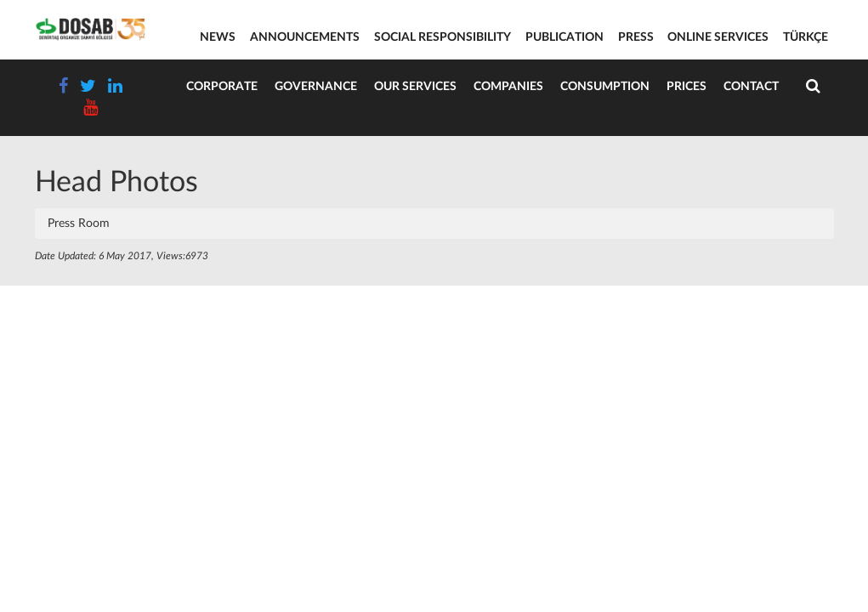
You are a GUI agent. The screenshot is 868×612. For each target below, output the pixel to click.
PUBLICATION (564, 37)
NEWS (218, 37)
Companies (508, 87)
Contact (751, 87)
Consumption (605, 87)
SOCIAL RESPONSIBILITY (443, 37)
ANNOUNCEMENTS (305, 37)
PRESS (636, 37)
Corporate (222, 87)
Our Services (415, 87)
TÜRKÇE (806, 37)
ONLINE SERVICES (718, 37)
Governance (316, 87)
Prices (686, 87)
